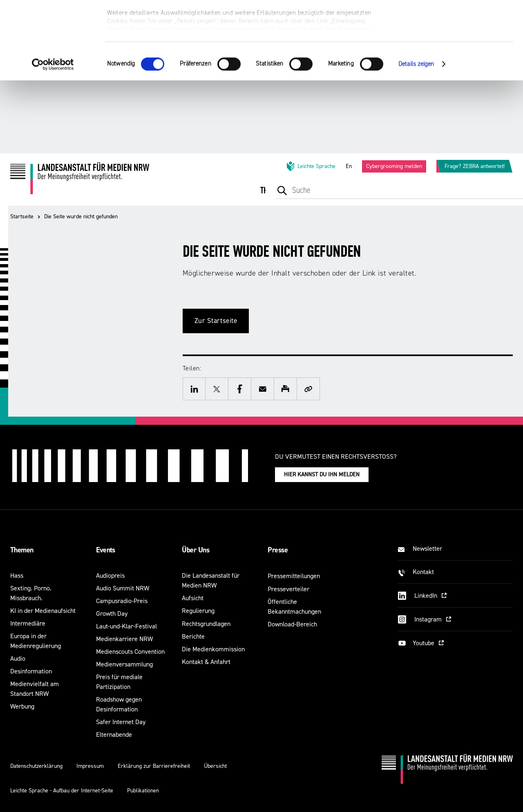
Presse (278, 550)
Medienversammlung (124, 664)
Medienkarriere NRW (124, 639)
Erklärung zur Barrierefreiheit (154, 766)
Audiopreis (110, 575)
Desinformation (31, 671)
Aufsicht (193, 598)
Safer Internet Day (121, 722)
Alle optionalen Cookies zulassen (455, 21)
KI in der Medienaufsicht (43, 611)
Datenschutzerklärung (36, 766)
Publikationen (143, 791)
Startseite (22, 216)
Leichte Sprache (311, 166)
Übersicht (215, 766)
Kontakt (423, 572)
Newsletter (427, 548)
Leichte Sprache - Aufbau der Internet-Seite (62, 791)
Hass (17, 575)
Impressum (90, 766)
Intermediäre (28, 623)
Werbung (22, 706)
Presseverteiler (288, 589)
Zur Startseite (216, 321)
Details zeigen (416, 137)
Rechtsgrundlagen (206, 624)
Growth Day (112, 613)
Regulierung (198, 611)
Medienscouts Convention (130, 652)
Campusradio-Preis (122, 601)
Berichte (193, 636)
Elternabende (114, 735)
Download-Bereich (292, 624)
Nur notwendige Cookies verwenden (455, 46)
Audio (18, 658)
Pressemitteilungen (294, 576)
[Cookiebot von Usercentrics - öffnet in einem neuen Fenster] (53, 137)
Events (106, 550)
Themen (22, 550)
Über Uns (196, 550)
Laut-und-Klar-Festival (126, 626)
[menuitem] (272, 196)
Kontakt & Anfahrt (206, 662)
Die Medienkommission (213, 649)
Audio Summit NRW (123, 588)
